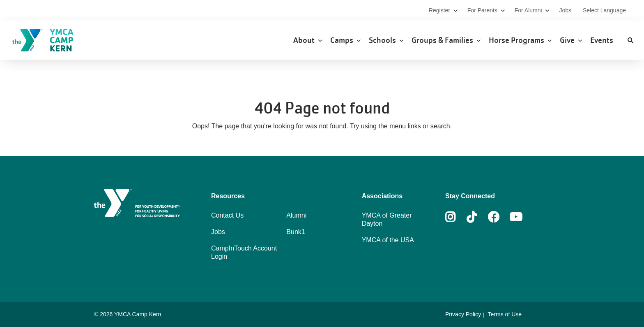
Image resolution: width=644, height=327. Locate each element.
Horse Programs (520, 40)
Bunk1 (296, 232)
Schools (386, 40)
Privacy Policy (463, 314)
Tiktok (477, 217)
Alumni (296, 215)
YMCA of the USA (388, 240)
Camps (345, 40)
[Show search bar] (630, 40)
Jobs (566, 10)
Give (571, 40)
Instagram (456, 217)
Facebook (494, 217)
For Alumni (532, 10)
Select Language (604, 10)
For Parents (486, 10)
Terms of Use (505, 314)
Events (603, 40)
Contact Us (227, 215)
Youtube (515, 217)
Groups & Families (446, 40)
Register (443, 10)
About (308, 40)
